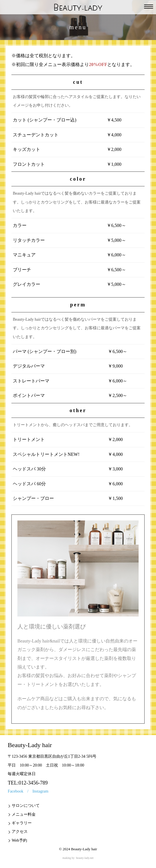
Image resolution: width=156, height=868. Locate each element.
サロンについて (26, 806)
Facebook (15, 791)
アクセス (20, 832)
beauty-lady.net (85, 858)
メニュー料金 (24, 814)
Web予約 (19, 840)
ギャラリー (22, 823)
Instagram (40, 791)
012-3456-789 (33, 783)
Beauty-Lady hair (84, 849)
